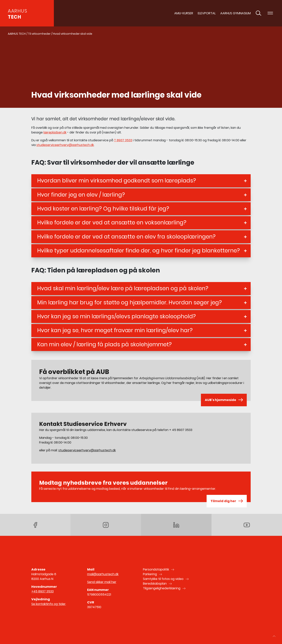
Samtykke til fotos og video (163, 579)
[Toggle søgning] (258, 13)
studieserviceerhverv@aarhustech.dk (65, 145)
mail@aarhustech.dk (103, 574)
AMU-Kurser (184, 13)
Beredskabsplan (155, 584)
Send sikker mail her (102, 582)
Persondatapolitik (156, 569)
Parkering (150, 574)
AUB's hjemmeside (224, 400)
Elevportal (207, 13)
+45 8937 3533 (42, 591)
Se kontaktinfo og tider (48, 604)
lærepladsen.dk (55, 132)
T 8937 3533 (123, 140)
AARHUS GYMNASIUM (235, 13)
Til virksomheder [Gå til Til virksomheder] (39, 34)
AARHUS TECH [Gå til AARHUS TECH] (17, 34)
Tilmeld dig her (227, 501)
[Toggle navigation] (270, 13)
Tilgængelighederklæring (162, 588)
